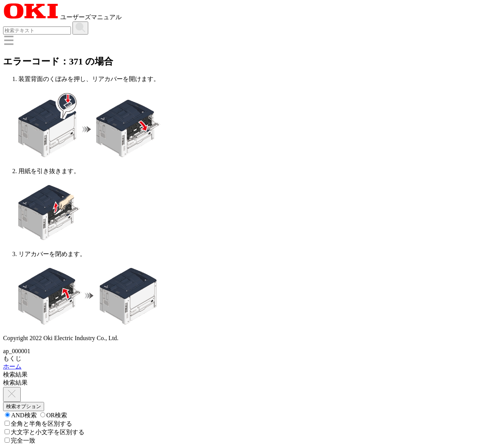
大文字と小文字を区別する (44, 432)
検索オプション (24, 406)
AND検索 (21, 415)
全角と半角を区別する (38, 424)
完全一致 (20, 441)
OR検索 (54, 415)
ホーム (12, 366)
